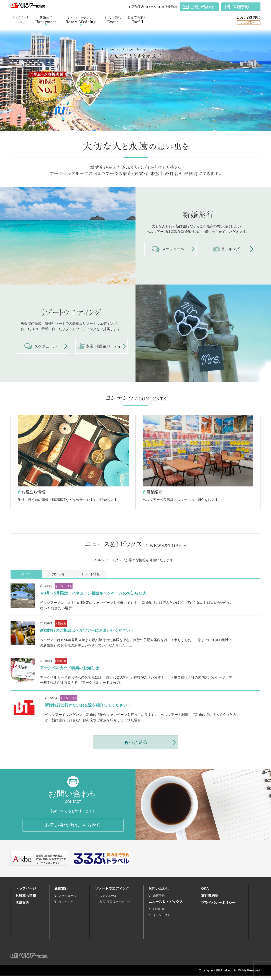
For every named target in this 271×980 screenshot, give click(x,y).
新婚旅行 (61, 893)
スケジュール (68, 900)
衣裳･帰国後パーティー (115, 906)
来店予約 (159, 900)
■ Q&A (151, 7)
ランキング (66, 906)
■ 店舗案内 (136, 7)
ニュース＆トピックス (166, 906)
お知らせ (159, 913)
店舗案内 (22, 907)
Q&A (205, 893)
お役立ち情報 (33, 492)
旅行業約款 (210, 900)
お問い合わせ (159, 893)
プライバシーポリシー (218, 907)
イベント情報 (162, 919)
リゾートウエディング (112, 893)
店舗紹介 (154, 492)
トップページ (26, 893)
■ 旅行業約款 (168, 7)
